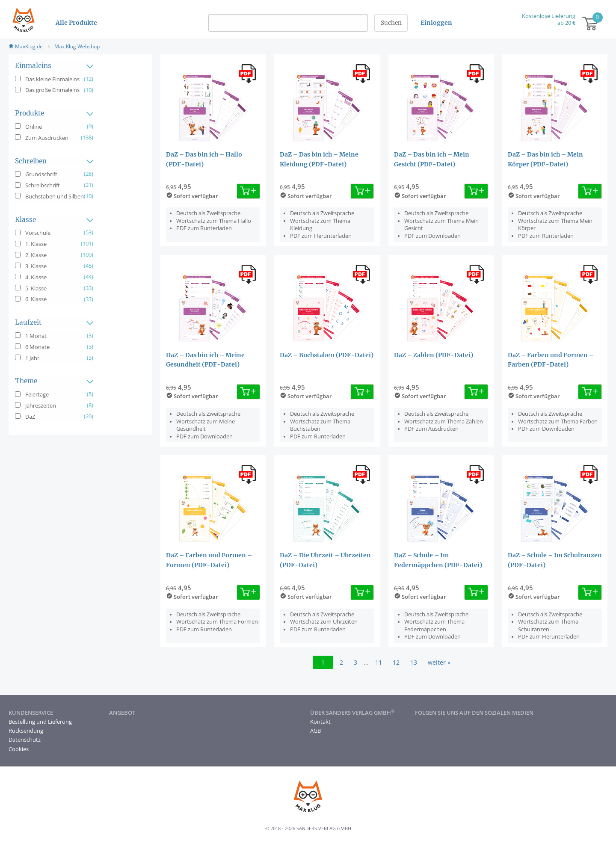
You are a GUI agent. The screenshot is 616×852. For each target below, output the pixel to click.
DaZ (30, 417)
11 (379, 662)
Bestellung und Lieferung (40, 722)
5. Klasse (36, 288)
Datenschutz (25, 740)
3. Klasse (36, 266)
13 (414, 662)
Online (34, 127)
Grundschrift (41, 174)
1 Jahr (32, 358)
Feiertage (37, 394)
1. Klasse (36, 244)
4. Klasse (36, 277)
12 (396, 662)
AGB (315, 731)
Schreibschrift (43, 185)
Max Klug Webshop (77, 46)
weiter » (439, 662)
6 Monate (37, 347)
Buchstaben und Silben (55, 196)
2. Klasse (36, 255)
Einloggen (436, 23)
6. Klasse (36, 299)
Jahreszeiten (41, 405)
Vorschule (38, 233)
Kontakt (320, 722)
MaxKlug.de (26, 46)
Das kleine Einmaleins (52, 79)
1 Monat (36, 336)
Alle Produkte (76, 23)
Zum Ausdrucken (47, 138)
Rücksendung (26, 731)
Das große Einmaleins (52, 90)
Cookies (19, 749)
